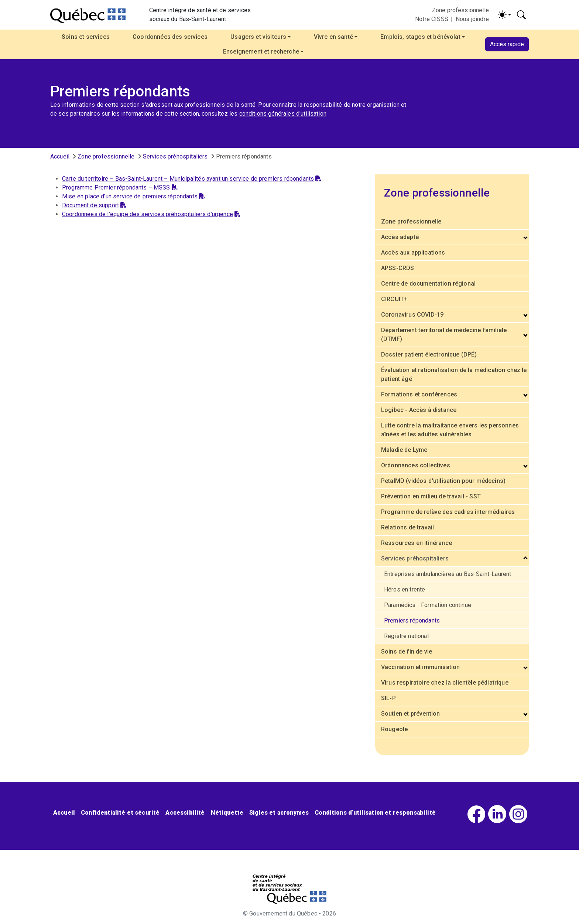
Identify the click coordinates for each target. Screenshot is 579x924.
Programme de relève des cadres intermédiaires (448, 512)
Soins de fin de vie (407, 652)
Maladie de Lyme (404, 450)
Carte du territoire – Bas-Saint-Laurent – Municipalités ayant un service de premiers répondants (192, 179)
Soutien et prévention (410, 714)
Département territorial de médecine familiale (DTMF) (444, 335)
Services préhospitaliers (175, 156)
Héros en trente (405, 589)
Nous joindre (472, 19)
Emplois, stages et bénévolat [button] (420, 37)
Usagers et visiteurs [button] (258, 37)
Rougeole (394, 729)
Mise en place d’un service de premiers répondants (133, 196)
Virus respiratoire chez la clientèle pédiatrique (445, 683)
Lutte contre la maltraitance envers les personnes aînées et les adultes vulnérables (450, 430)
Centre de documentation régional (428, 284)
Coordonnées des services (170, 37)
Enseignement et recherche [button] (261, 52)
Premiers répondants (412, 620)
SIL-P (388, 698)
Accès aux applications (413, 253)
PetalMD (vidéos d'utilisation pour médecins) (443, 481)
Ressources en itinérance (417, 543)
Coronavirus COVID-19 (412, 315)
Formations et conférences (419, 394)
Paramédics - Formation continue (428, 605)
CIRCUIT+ (394, 299)
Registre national (406, 636)
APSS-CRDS (398, 268)
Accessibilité (185, 813)
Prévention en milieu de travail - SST (431, 496)
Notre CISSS (432, 19)
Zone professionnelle (460, 10)
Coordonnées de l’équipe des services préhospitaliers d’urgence (151, 214)
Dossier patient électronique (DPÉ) (429, 354)
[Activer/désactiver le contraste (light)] (504, 15)
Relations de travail (407, 527)
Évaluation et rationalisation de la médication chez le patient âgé (454, 374)
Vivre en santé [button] (333, 37)
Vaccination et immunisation (420, 667)
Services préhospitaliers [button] (415, 558)
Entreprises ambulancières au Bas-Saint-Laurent (448, 574)
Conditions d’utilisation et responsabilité (375, 813)
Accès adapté (400, 237)
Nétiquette (227, 813)
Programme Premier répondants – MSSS (120, 187)
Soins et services (86, 37)
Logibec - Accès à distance (419, 410)
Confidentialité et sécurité (120, 813)
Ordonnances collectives (416, 465)
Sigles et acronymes (279, 813)
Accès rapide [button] (507, 44)
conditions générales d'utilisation (283, 114)
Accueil (60, 156)
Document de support (94, 205)
